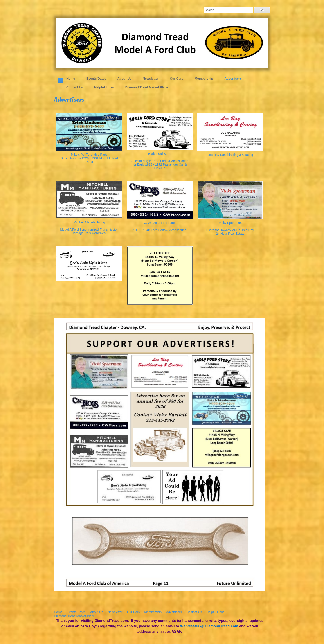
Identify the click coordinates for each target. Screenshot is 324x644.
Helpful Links (104, 87)
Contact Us (75, 87)
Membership (204, 78)
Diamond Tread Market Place (147, 87)
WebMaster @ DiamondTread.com (209, 626)
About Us (124, 78)
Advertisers (233, 78)
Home (71, 78)
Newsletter (151, 78)
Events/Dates (96, 78)
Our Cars (177, 78)
